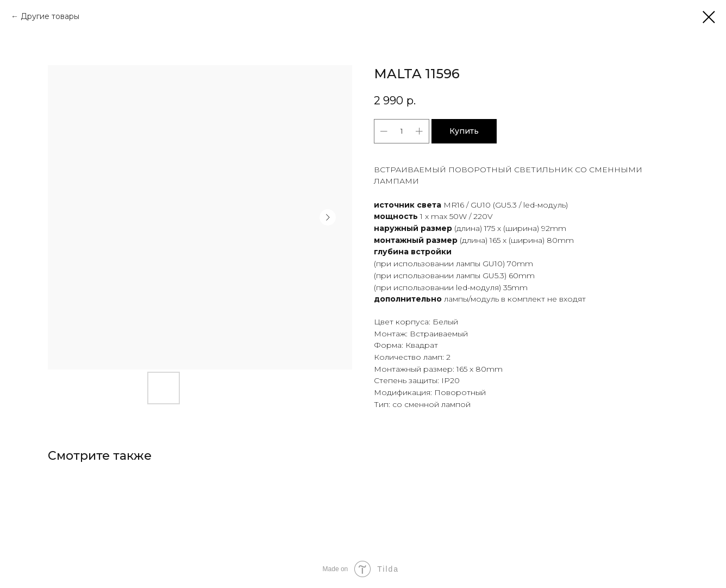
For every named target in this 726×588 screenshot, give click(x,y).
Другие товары (50, 16)
